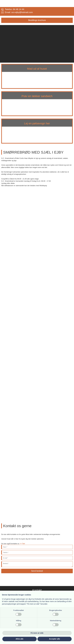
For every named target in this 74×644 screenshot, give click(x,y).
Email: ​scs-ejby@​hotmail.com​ (17, 12)
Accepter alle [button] (55, 639)
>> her (22, 543)
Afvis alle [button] (19, 639)
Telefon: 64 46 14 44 (13, 9)
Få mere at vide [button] (37, 633)
